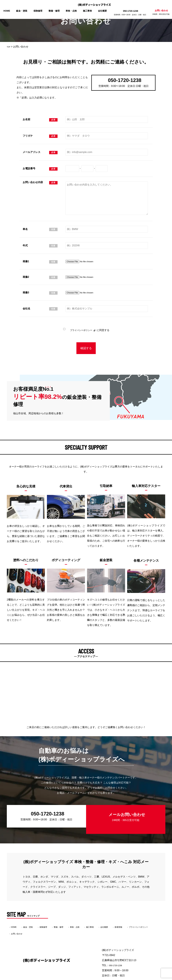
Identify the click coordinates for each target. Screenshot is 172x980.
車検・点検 (71, 11)
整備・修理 (55, 11)
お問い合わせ (158, 12)
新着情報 (143, 915)
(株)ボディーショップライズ (80, 978)
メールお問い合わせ (124, 812)
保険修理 (39, 11)
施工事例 (87, 11)
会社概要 (101, 11)
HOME (9, 11)
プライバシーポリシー (81, 330)
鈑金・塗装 (24, 11)
